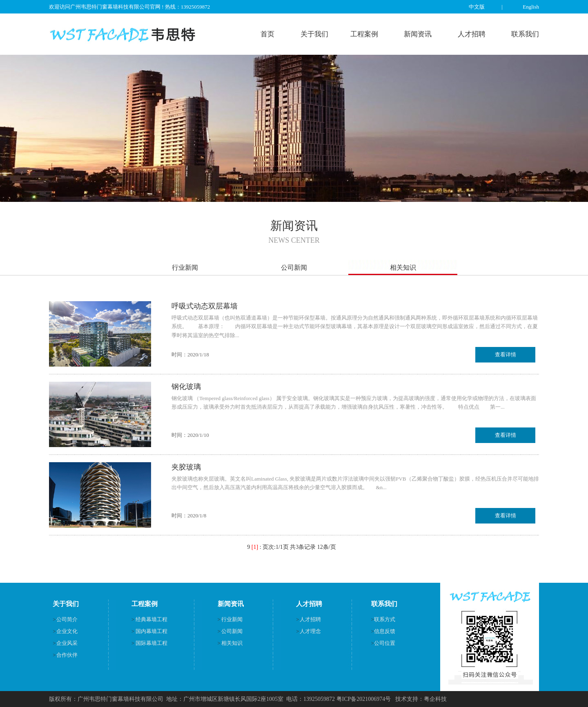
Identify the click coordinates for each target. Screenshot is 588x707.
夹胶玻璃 (186, 467)
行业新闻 (185, 267)
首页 (267, 34)
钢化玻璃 (186, 387)
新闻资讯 (418, 34)
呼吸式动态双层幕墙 (205, 306)
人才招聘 (472, 34)
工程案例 (364, 34)
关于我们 (314, 34)
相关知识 (403, 267)
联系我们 (525, 34)
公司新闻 (294, 267)
